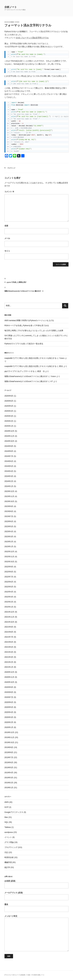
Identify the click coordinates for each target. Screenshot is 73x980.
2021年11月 (9, 617)
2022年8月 (9, 572)
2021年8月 (9, 632)
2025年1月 (9, 426)
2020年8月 (9, 692)
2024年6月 (9, 461)
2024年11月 (9, 436)
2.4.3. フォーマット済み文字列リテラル (32, 38)
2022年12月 (9, 552)
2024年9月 (9, 446)
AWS (7, 802)
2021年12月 (9, 612)
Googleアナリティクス (14, 812)
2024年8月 (9, 451)
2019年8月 (9, 752)
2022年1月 (9, 607)
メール (7, 238)
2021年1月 (9, 667)
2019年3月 (9, 778)
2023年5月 (9, 526)
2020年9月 (9, 687)
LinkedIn (23, 975)
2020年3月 (9, 717)
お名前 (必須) (36, 884)
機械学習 (8, 862)
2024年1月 (9, 486)
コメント (9, 192)
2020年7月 (9, 697)
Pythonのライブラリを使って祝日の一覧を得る (24, 344)
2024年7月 (9, 456)
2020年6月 (9, 702)
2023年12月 (9, 491)
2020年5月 (9, 707)
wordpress (9, 832)
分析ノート (11, 7)
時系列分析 (9, 857)
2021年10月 (9, 622)
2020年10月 (9, 682)
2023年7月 (9, 516)
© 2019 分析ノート (38, 975)
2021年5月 (9, 647)
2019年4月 (9, 773)
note (29, 975)
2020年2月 (9, 722)
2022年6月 (9, 582)
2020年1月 (9, 727)
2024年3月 (9, 476)
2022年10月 (9, 562)
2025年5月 (9, 406)
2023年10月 (9, 501)
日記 (6, 852)
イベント (8, 837)
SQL (6, 822)
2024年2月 (9, 481)
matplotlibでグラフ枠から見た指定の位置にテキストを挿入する (30, 358)
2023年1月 (9, 547)
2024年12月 (9, 431)
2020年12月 (9, 672)
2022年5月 (9, 587)
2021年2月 (9, 662)
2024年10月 (9, 441)
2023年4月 (9, 532)
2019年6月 (9, 762)
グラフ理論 (9, 842)
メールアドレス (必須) (36, 896)
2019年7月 (9, 757)
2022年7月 (9, 577)
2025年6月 (9, 401)
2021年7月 (9, 637)
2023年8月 (9, 511)
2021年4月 (9, 652)
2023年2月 (9, 542)
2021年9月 (9, 627)
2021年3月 (9, 657)
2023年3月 (9, 537)
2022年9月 (9, 567)
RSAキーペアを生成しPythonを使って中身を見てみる (27, 326)
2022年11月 (9, 557)
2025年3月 (9, 416)
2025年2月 (9, 421)
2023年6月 (9, 521)
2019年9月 (9, 747)
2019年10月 (9, 742)
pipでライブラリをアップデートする (19, 371)
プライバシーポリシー (11, 975)
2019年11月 (9, 737)
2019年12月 (9, 732)
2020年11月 (9, 677)
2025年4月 (9, 411)
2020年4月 (9, 712)
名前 (6, 226)
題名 (36, 908)
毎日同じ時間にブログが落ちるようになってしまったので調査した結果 (34, 331)
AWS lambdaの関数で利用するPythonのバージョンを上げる (29, 320)
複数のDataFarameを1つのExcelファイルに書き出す (26, 376)
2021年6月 (9, 642)
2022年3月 (9, 597)
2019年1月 (9, 788)
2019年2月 (9, 783)
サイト (7, 251)
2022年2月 (9, 602)
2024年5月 (9, 466)
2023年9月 (9, 506)
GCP (6, 807)
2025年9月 (9, 396)
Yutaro (17, 22)
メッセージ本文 (36, 933)
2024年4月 (9, 471)
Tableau (8, 827)
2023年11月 (9, 496)
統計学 (7, 867)
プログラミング (11, 168)
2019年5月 (9, 768)
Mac (6, 817)
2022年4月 (9, 592)
